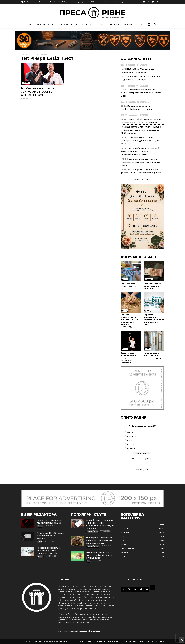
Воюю (130, 440)
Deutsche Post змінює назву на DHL (129, 286)
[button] (149, 24)
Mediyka (38, 642)
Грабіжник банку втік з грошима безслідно (152, 286)
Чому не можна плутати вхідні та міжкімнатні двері (153, 355)
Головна (25, 54)
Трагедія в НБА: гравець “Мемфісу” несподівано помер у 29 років (140, 141)
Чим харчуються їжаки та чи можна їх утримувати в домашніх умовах (99, 540)
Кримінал (128, 24)
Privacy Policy (158, 642)
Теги (33, 54)
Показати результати (142, 459)
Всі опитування (142, 470)
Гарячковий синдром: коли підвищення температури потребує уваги (140, 162)
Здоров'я (87, 24)
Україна (40, 24)
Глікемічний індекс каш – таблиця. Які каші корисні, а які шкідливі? (100, 555)
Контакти (144, 642)
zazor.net (63, 642)
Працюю (131, 444)
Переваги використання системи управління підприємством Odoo (141, 93)
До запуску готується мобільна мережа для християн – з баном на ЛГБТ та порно (141, 130)
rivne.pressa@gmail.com (89, 631)
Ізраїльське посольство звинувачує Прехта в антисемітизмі (39, 92)
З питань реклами (122, 2)
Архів (82, 642)
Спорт (99, 24)
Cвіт (30, 24)
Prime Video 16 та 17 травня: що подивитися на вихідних (50, 536)
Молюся (131, 448)
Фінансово (132, 432)
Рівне (51, 24)
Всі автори (113, 642)
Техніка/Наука (127, 548)
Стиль (140, 24)
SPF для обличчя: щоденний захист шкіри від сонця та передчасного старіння (140, 151)
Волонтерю (133, 436)
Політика (63, 24)
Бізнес (75, 24)
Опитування (100, 642)
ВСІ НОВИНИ (142, 180)
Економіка (112, 24)
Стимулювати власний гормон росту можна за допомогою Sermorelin (129, 358)
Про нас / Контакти (106, 2)
